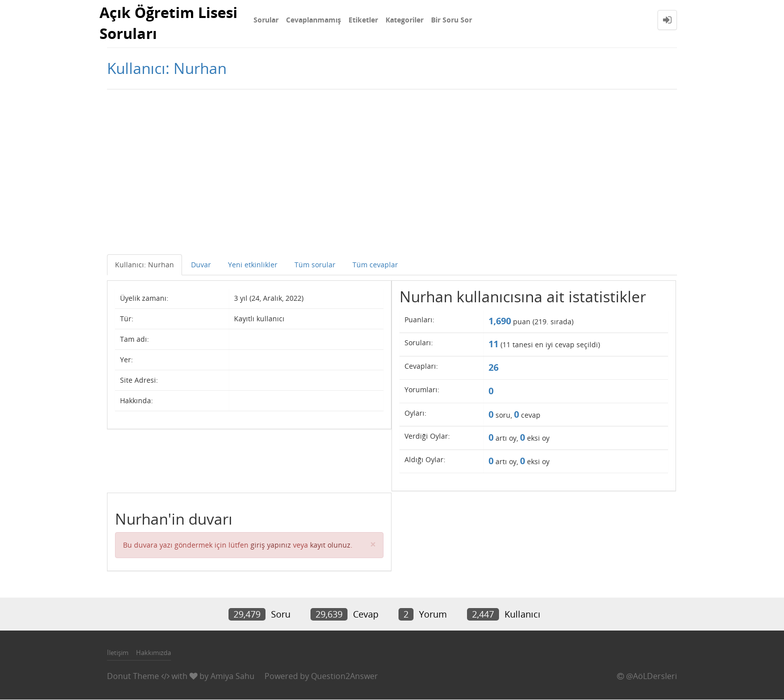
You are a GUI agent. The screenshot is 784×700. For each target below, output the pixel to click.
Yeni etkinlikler (253, 266)
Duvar (201, 266)
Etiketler (363, 20)
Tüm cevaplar (375, 266)
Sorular (266, 20)
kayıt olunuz (330, 546)
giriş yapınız (271, 546)
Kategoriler (404, 20)
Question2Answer (344, 677)
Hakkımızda (153, 654)
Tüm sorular (315, 266)
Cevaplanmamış (313, 20)
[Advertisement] (392, 170)
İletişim (118, 654)
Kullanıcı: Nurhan (144, 266)
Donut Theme (133, 677)
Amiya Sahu (232, 677)
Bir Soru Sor (451, 20)
